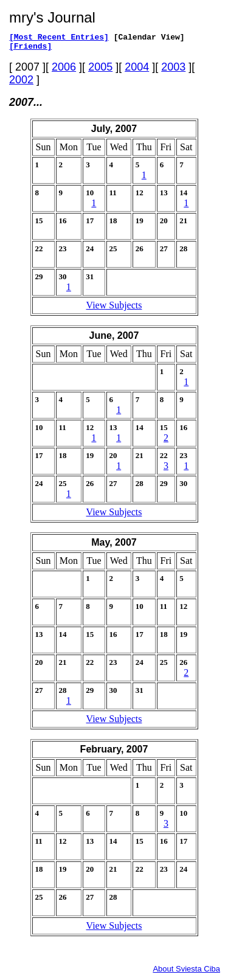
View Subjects (114, 309)
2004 (137, 71)
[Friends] (30, 49)
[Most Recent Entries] (59, 38)
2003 (173, 71)
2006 (64, 71)
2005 (100, 71)
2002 (21, 83)
